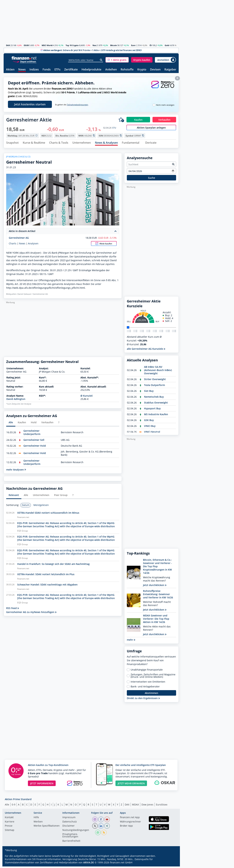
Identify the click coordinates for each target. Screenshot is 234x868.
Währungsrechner (130, 823)
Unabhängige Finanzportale (147, 671)
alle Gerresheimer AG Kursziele (146, 350)
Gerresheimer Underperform (32, 434)
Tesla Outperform (154, 387)
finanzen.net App (130, 819)
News (22, 70)
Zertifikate (71, 70)
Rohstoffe (127, 70)
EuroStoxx (162, 806)
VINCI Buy (150, 427)
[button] (117, 60)
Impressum (69, 819)
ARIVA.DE (89, 864)
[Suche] (101, 60)
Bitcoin (114, 45)
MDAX (135, 806)
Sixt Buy (149, 392)
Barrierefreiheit (71, 842)
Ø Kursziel (86, 397)
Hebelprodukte (91, 70)
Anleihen (111, 70)
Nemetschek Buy (154, 398)
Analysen (33, 245)
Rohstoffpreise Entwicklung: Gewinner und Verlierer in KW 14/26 (158, 596)
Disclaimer (68, 827)
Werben (38, 823)
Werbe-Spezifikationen (47, 827)
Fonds (47, 70)
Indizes (34, 70)
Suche (152, 179)
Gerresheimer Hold (35, 447)
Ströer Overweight (155, 381)
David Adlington (16, 400)
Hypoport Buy (152, 410)
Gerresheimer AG (19, 239)
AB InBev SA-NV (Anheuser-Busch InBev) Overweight (158, 372)
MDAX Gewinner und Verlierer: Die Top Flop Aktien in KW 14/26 (156, 620)
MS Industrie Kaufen (156, 416)
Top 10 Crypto (72, 45)
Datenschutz (70, 823)
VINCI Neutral (152, 433)
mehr (131, 641)
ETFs (57, 70)
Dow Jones (147, 806)
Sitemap (10, 832)
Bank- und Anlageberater (145, 688)
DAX (8, 45)
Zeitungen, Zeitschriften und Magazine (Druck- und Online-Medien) (153, 677)
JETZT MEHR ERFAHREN (131, 785)
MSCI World (47, 45)
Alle (7, 806)
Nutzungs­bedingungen (76, 832)
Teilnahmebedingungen (77, 105)
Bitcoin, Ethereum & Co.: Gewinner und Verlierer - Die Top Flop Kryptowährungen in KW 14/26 (157, 568)
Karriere (10, 823)
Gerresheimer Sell (34, 441)
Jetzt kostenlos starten (30, 104)
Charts (13, 245)
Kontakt (9, 819)
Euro (133, 45)
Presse (9, 827)
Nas (94, 45)
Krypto (142, 70)
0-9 (14, 806)
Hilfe (36, 819)
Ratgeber (170, 70)
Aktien (10, 70)
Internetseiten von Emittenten (148, 683)
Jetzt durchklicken (155, 587)
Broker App (126, 827)
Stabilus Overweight (156, 404)
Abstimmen (151, 694)
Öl (151, 45)
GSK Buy (149, 422)
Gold (167, 45)
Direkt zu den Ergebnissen (143, 700)
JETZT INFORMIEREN (42, 785)
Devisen (155, 70)
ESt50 (26, 45)
